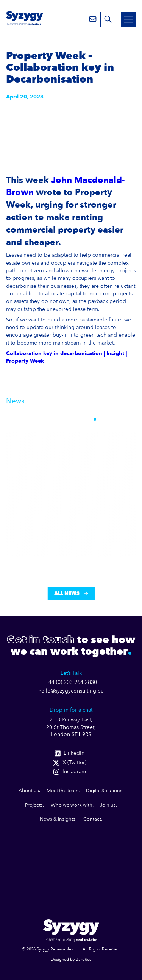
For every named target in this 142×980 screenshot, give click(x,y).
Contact (92, 819)
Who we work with (72, 805)
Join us (108, 805)
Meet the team (62, 791)
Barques (83, 960)
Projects (34, 805)
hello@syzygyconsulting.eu (71, 691)
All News (71, 593)
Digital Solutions (104, 791)
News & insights (58, 819)
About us (29, 791)
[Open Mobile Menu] (129, 19)
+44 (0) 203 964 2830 (71, 682)
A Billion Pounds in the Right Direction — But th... (57, 509)
